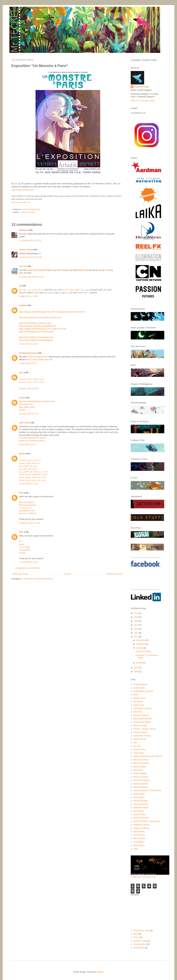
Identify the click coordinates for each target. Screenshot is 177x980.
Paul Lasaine (139, 797)
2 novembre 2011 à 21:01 (30, 257)
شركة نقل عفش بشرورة (29, 463)
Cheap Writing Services (37, 357)
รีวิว (21, 542)
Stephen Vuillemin (141, 828)
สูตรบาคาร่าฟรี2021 (28, 514)
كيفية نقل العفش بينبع (28, 466)
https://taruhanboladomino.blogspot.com (37, 401)
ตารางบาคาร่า (25, 508)
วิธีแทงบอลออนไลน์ (27, 505)
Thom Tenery (139, 835)
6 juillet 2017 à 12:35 (28, 296)
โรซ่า (21, 493)
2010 (136, 668)
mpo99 (22, 410)
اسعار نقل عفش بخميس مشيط (32, 480)
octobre (140, 648)
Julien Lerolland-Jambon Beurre (147, 756)
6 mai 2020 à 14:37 (28, 445)
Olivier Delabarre (141, 787)
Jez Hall (137, 746)
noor (21, 372)
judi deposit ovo (26, 404)
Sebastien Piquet (141, 808)
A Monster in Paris (28, 212)
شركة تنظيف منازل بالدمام (32, 290)
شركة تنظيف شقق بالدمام (74, 290)
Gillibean (23, 230)
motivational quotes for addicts (33, 438)
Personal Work (140, 944)
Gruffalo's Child (140, 941)
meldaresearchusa (28, 353)
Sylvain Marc (139, 832)
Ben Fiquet (138, 702)
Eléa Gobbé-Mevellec (143, 719)
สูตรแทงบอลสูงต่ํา (27, 502)
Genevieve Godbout (142, 736)
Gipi (135, 743)
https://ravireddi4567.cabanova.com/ (35, 323)
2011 (136, 637)
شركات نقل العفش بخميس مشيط (33, 474)
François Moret (140, 732)
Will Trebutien (139, 838)
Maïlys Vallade (140, 773)
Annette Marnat (140, 684)
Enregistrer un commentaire (28, 568)
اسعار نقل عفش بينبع (28, 469)
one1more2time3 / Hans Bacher (147, 790)
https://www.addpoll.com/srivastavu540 (36, 332)
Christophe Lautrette (142, 708)
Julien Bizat (138, 753)
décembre (141, 640)
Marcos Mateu (140, 767)
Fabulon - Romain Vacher (145, 729)
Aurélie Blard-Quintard (143, 691)
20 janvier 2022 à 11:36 (29, 523)
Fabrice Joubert (140, 726)
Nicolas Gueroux (141, 784)
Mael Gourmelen (141, 760)
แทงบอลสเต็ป (25, 550)
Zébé (136, 849)
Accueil (67, 574)
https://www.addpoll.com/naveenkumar (36, 337)
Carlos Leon (139, 705)
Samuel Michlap (140, 801)
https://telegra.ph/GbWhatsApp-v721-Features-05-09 (42, 329)
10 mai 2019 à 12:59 (28, 344)
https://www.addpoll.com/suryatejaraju (36, 340)
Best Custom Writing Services (40, 360)
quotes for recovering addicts (32, 441)
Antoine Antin (139, 688)
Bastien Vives (139, 698)
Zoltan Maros (139, 845)
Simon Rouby (139, 814)
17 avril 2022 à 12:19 (28, 562)
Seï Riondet (139, 811)
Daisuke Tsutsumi (141, 715)
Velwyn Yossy (25, 250)
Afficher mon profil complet (143, 101)
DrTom (136, 937)
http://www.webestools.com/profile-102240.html (40, 318)
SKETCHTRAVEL (144, 651)
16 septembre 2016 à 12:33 (31, 277)
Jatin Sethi (24, 423)
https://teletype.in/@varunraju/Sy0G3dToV (38, 326)
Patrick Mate (139, 794)
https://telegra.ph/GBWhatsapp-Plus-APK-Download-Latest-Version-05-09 (52, 312)
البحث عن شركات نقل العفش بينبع (34, 472)
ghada (22, 454)
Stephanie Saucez (141, 825)
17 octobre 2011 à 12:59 (30, 241)
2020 (136, 613)
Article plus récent (20, 574)
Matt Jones (138, 770)
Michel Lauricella (141, 777)
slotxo (22, 544)
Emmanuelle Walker (142, 722)
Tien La (22, 266)
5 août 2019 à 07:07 (28, 363)
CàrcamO (138, 712)
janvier (140, 663)
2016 (136, 621)
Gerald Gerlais (140, 739)
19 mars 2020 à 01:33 (29, 389)
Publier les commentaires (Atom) (39, 579)
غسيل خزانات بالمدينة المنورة (31, 379)
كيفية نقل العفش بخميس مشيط (32, 477)
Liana (22, 398)
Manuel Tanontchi (141, 763)
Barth (136, 695)
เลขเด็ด (22, 553)
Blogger (100, 972)
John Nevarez (139, 750)
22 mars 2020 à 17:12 (29, 414)
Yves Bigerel (139, 842)
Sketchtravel (139, 948)
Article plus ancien (115, 574)
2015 (136, 625)
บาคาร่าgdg (24, 547)
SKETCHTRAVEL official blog (146, 821)
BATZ (136, 934)
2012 (136, 633)
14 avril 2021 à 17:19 (28, 484)
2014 (136, 629)
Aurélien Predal (141, 87)
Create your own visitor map (143, 877)
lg (20, 286)
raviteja (22, 305)
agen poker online (27, 407)
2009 (136, 672)
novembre (141, 644)
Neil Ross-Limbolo (141, 780)
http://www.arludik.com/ (21, 202)
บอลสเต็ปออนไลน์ (27, 511)
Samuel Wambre (141, 804)
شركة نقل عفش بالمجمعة (30, 460)
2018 (136, 617)
